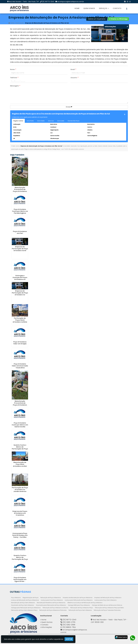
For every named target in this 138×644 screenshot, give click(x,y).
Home (77, 8)
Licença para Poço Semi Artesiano (105, 600)
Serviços (104, 8)
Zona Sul (51, 121)
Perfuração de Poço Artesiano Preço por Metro (109, 608)
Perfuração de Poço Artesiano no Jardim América (20, 490)
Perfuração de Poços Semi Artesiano (80, 610)
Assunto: (75, 78)
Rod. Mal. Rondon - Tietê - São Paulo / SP (24, 2)
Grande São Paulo (74, 121)
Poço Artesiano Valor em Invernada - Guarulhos (20, 366)
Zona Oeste (41, 121)
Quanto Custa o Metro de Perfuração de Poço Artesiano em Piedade (20, 449)
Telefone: (14, 78)
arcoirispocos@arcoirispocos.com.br (71, 2)
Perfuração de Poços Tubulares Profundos (107, 610)
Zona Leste (61, 121)
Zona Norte (30, 121)
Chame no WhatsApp (118, 19)
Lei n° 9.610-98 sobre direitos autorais (73, 149)
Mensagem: (15, 86)
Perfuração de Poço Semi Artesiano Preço (24, 610)
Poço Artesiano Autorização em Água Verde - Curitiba (20, 580)
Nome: (13, 70)
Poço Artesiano (16, 598)
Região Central (18, 121)
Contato (117, 8)
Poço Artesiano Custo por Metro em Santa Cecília (20, 425)
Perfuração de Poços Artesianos (51, 598)
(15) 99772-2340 (48, 2)
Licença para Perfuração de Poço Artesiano (79, 600)
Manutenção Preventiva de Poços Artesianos (51, 603)
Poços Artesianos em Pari (20, 232)
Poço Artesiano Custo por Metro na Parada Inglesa (20, 211)
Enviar (69, 107)
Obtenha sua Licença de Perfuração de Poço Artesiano (85, 603)
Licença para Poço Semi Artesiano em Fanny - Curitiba (20, 535)
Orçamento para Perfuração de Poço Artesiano (51, 605)
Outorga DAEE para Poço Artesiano (79, 605)
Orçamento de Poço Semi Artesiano (23, 605)
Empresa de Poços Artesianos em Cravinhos (20, 513)
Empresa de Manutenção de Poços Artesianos (78, 598)
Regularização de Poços (31, 598)
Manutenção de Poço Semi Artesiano (23, 603)
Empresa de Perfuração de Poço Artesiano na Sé (20, 249)
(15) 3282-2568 (69, 625)
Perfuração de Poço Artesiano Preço (82, 608)
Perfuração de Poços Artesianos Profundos (53, 610)
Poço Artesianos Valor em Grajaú (20, 343)
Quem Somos (89, 8)
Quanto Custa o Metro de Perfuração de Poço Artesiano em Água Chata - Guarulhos (20, 559)
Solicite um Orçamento (97, 19)
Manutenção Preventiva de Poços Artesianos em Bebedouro (20, 404)
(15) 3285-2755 (69, 622)
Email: (73, 70)
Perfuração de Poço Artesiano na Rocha (55, 608)
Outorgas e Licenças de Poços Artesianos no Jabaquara (20, 279)
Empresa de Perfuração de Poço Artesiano (108, 598)
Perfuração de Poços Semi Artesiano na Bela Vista (20, 321)
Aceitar (69, 639)
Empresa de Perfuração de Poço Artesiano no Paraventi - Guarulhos (20, 295)
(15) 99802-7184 (69, 627)
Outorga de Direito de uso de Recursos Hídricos (107, 605)
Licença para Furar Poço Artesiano (52, 600)
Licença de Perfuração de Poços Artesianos (25, 600)
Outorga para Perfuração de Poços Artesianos (26, 608)
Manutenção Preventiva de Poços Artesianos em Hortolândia (20, 190)
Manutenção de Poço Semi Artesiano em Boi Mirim (20, 465)
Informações (47, 627)
